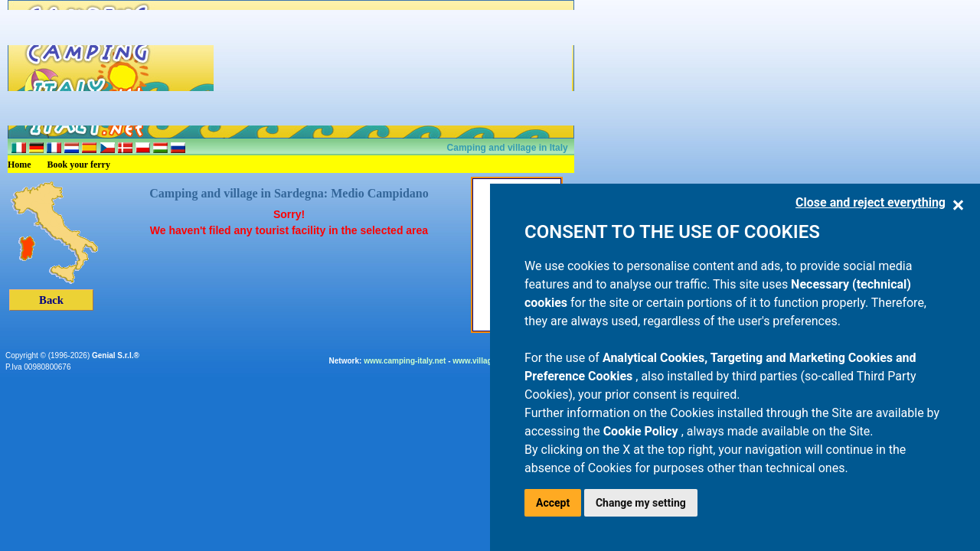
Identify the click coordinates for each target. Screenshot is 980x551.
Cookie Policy (642, 431)
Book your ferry (79, 165)
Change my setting (641, 503)
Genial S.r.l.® (116, 355)
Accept (553, 503)
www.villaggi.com (485, 361)
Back (51, 300)
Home (20, 165)
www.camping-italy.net (405, 361)
